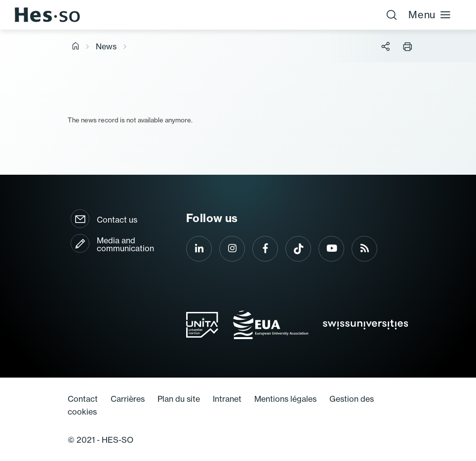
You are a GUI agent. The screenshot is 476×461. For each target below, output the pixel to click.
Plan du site (179, 399)
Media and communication (125, 244)
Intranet (227, 399)
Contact (83, 399)
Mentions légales (285, 399)
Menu (430, 15)
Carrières (128, 399)
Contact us (117, 220)
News (106, 46)
